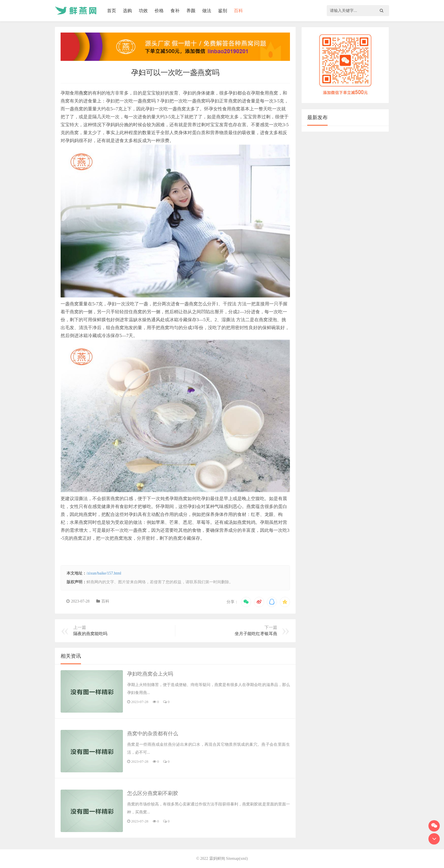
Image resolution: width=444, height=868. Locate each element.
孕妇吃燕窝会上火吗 (150, 674)
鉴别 (223, 11)
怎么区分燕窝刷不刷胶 (153, 793)
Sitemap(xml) (237, 859)
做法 (207, 11)
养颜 (191, 11)
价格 (159, 11)
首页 (112, 11)
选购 (127, 11)
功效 (143, 11)
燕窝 (83, 93)
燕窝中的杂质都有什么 (153, 734)
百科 (238, 11)
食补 (175, 11)
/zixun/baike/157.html (104, 573)
